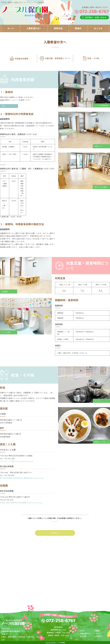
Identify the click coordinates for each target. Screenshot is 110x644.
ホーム (11, 28)
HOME (82, 631)
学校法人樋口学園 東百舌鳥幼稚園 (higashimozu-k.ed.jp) (21, 502)
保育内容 (58, 28)
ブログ (98, 633)
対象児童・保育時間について (55, 58)
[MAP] (31, 631)
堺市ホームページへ (9, 106)
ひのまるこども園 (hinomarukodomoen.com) (17, 461)
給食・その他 (91, 58)
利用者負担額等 (19, 58)
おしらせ (98, 28)
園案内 (78, 28)
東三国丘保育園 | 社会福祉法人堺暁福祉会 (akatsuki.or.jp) (22, 478)
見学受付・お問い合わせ (96, 17)
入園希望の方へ (34, 28)
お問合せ (55, 533)
